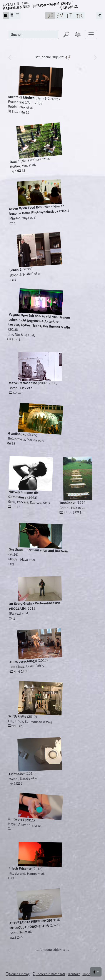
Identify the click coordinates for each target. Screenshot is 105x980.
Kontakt (74, 974)
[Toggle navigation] (91, 34)
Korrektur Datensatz (49, 974)
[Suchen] (33, 34)
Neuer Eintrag (18, 974)
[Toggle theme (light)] (96, 972)
